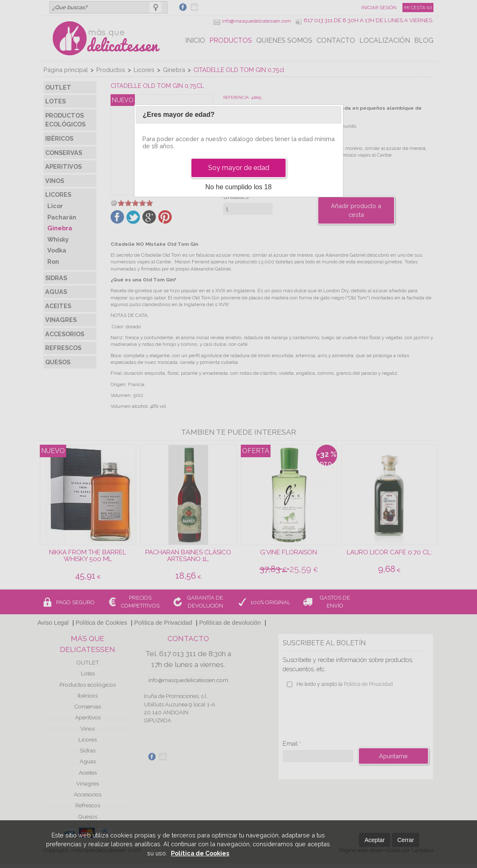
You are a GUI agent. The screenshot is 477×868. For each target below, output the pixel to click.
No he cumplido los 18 (238, 187)
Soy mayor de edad (239, 168)
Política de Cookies (200, 853)
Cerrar (406, 840)
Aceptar (374, 840)
